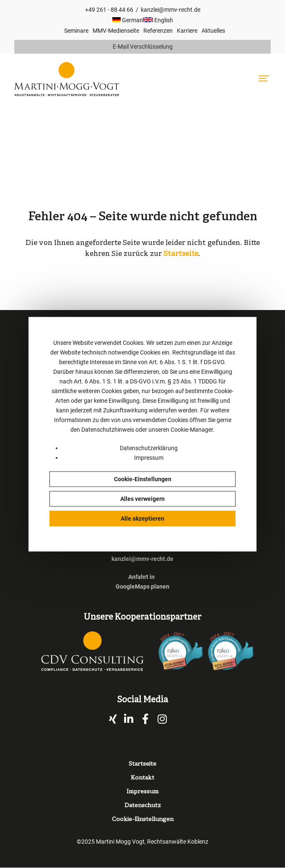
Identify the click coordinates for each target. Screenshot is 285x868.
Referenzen (158, 31)
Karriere (187, 31)
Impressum (149, 457)
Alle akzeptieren (142, 518)
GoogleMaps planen (142, 586)
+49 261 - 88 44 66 (109, 10)
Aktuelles (213, 31)
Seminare (76, 31)
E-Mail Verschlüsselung (143, 47)
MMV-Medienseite (116, 31)
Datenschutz (143, 806)
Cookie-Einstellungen (143, 479)
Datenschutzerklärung (149, 448)
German (128, 20)
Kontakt (142, 778)
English (158, 20)
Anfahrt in (141, 577)
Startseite (181, 254)
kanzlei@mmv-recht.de (171, 10)
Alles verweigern (142, 498)
